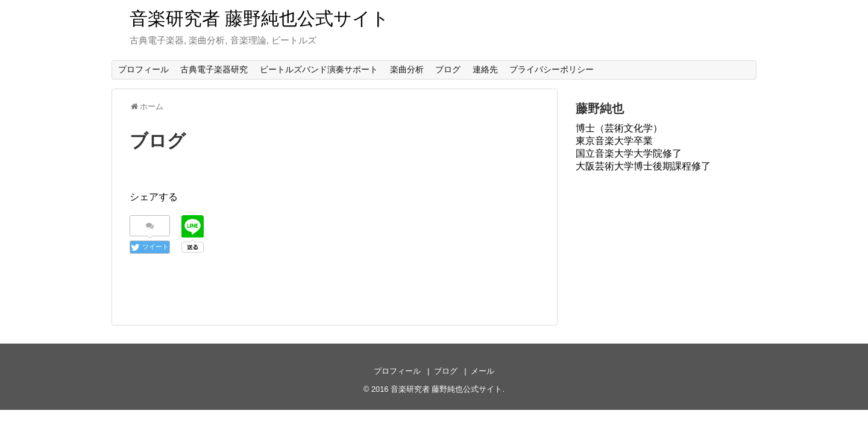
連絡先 (485, 69)
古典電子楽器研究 (214, 69)
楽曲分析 (407, 69)
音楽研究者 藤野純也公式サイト (259, 18)
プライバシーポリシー (552, 69)
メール (483, 371)
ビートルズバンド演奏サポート (319, 69)
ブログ (448, 69)
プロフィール (143, 69)
